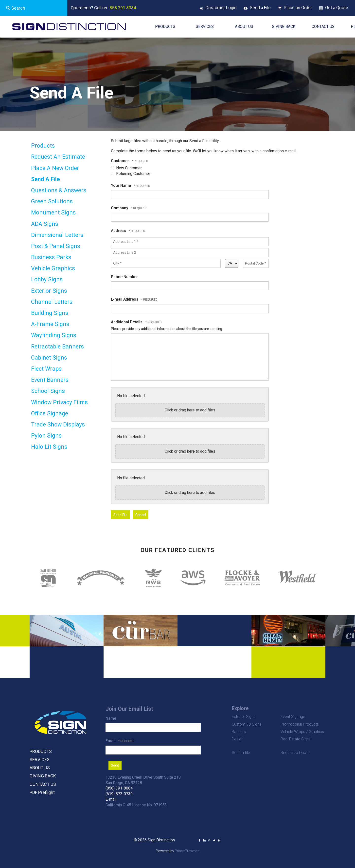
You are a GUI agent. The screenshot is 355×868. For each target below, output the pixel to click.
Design (238, 739)
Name (111, 718)
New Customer (126, 168)
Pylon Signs (46, 436)
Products (43, 146)
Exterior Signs (49, 291)
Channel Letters (52, 302)
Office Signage (50, 414)
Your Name (121, 185)
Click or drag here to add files (190, 410)
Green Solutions (52, 202)
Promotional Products (300, 724)
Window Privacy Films (59, 402)
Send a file (241, 753)
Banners (239, 732)
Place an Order (298, 8)
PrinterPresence (187, 851)
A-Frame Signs (50, 324)
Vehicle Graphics (53, 268)
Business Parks (51, 257)
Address (119, 231)
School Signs (48, 391)
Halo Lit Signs (49, 447)
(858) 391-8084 (119, 788)
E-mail (111, 799)
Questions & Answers (59, 190)
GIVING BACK (284, 27)
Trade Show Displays (58, 425)
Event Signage (293, 717)
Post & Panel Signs (56, 246)
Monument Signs (53, 213)
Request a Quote (295, 753)
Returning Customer (131, 174)
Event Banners (50, 380)
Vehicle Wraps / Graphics (302, 732)
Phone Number (124, 277)
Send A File (45, 179)
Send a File (260, 8)
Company (120, 208)
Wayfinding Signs (54, 335)
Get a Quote (337, 8)
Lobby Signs (47, 280)
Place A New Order (55, 168)
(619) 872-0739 (119, 794)
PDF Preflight (42, 792)
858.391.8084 (123, 8)
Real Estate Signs (296, 739)
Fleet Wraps (46, 369)
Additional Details (127, 322)
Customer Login (221, 8)
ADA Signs (45, 224)
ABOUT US (244, 27)
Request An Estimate (58, 157)
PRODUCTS (165, 27)
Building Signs (50, 313)
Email (111, 741)
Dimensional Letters (57, 235)
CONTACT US (323, 27)
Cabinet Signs (49, 358)
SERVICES (205, 27)
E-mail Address (125, 299)
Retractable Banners (57, 347)
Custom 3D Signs (247, 724)
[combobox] (34, 8)
